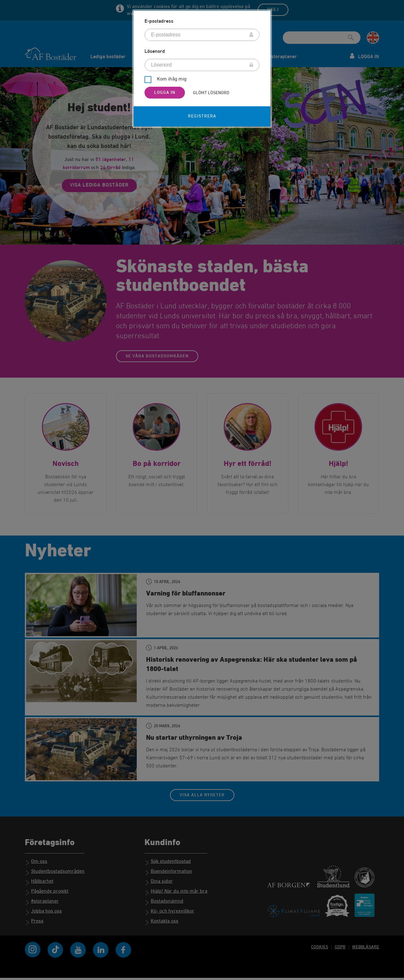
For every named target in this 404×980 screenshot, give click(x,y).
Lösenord (155, 52)
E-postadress (159, 21)
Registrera (202, 116)
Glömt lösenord (211, 93)
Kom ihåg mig (172, 80)
